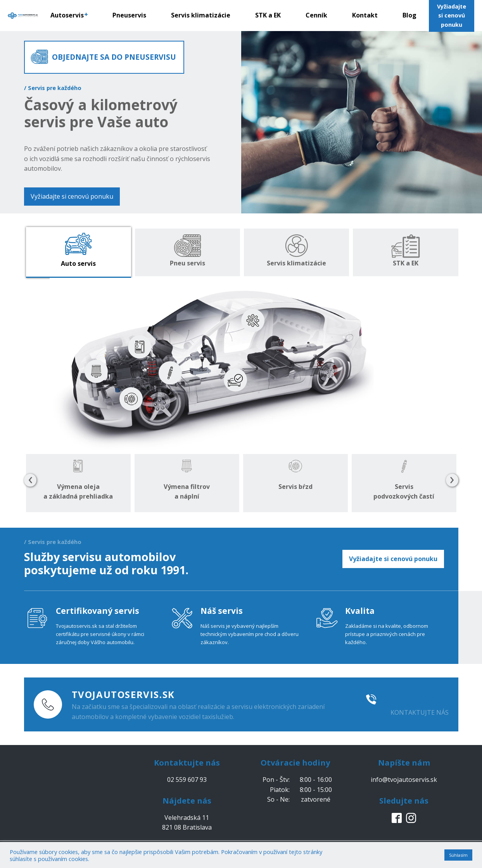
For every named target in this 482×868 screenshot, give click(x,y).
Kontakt (365, 15)
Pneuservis (129, 15)
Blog (409, 15)
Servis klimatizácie (201, 15)
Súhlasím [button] (458, 855)
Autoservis (69, 15)
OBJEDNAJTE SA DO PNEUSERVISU (114, 57)
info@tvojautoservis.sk (404, 780)
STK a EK (268, 15)
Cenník (316, 15)
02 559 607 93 (415, 699)
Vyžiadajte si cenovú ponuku (72, 196)
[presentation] (30, 480)
